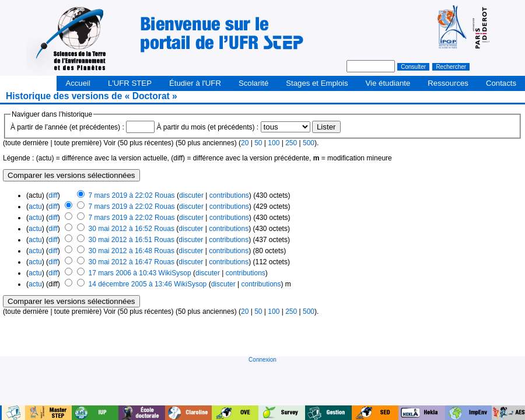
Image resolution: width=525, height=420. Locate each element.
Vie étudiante (388, 83)
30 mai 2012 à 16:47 (120, 262)
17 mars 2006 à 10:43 (123, 273)
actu (35, 206)
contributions (229, 195)
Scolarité (253, 83)
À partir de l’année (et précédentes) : (67, 127)
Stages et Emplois (317, 83)
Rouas (165, 195)
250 (291, 143)
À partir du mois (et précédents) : (207, 127)
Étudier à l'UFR (195, 83)
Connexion (262, 360)
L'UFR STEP (130, 83)
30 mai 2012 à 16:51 (120, 240)
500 (309, 143)
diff (53, 195)
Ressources (448, 83)
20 (245, 143)
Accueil (78, 83)
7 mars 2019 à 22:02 (121, 195)
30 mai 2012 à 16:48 (120, 251)
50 (258, 143)
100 (274, 143)
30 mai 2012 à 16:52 (120, 229)
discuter (191, 195)
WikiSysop (175, 273)
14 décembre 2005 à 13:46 (130, 284)
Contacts (501, 83)
